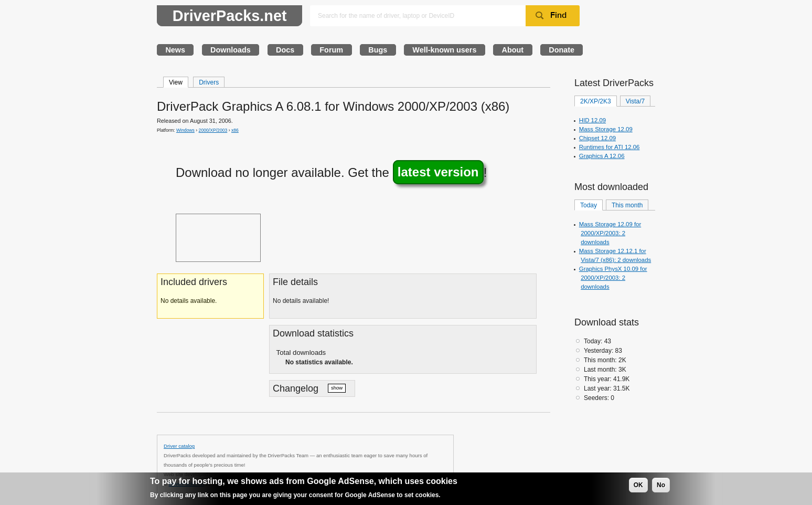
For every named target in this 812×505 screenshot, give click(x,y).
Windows (185, 130)
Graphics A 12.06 (602, 156)
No (661, 485)
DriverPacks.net (230, 16)
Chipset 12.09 (597, 138)
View (176, 82)
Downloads (231, 50)
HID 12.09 (592, 120)
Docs (285, 50)
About (513, 50)
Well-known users (444, 50)
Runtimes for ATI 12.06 (610, 147)
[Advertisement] (218, 238)
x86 (235, 130)
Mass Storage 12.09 (606, 129)
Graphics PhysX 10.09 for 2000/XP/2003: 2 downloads (613, 278)
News (175, 50)
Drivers (209, 82)
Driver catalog (179, 446)
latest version (438, 172)
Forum (331, 50)
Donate (562, 50)
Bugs (378, 50)
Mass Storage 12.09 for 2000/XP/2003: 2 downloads (610, 233)
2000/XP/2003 (213, 130)
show (337, 388)
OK (638, 485)
